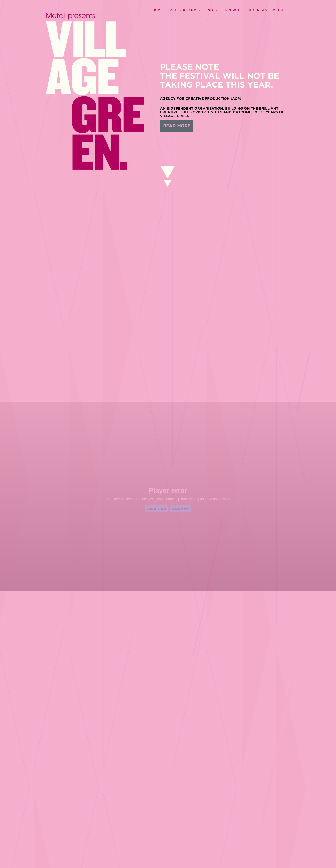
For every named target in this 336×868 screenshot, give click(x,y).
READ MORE (177, 126)
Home (157, 10)
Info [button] (212, 10)
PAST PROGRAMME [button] (184, 10)
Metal (278, 10)
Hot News (258, 10)
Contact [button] (233, 10)
